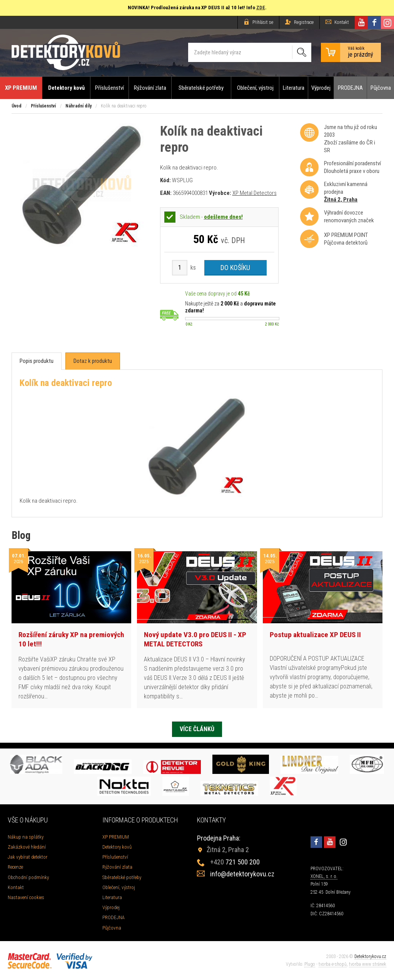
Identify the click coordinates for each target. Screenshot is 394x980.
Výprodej (321, 88)
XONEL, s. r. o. (324, 876)
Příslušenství (109, 88)
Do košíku (235, 268)
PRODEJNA (350, 88)
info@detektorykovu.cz (242, 874)
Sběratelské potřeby (201, 88)
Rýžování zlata (150, 88)
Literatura (294, 88)
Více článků (197, 729)
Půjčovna (381, 88)
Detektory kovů (66, 88)
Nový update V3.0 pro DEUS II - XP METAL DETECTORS (195, 639)
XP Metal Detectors (255, 193)
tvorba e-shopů (333, 964)
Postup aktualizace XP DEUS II (315, 635)
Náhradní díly (78, 106)
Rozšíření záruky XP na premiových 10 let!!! (71, 639)
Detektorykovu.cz (370, 957)
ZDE (261, 8)
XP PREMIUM (21, 88)
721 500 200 (235, 862)
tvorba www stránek (368, 964)
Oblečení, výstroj (255, 88)
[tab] (37, 361)
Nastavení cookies (26, 897)
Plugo (310, 964)
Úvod (17, 106)
